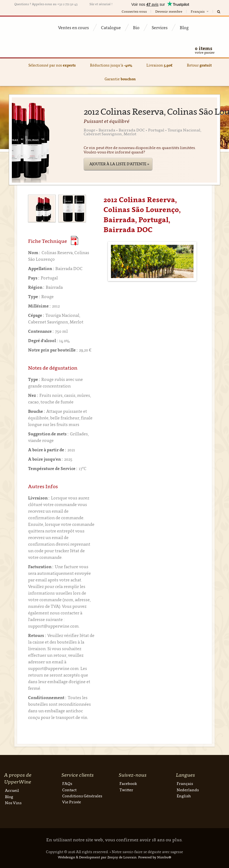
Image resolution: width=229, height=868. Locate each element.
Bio (136, 28)
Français (200, 11)
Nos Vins (13, 803)
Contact (69, 790)
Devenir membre (169, 11)
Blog (184, 28)
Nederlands (188, 790)
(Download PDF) (74, 241)
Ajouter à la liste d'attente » (119, 164)
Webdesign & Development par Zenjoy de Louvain (97, 857)
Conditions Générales (82, 796)
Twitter (126, 790)
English (184, 796)
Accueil (12, 790)
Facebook (128, 783)
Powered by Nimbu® (155, 857)
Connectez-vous (134, 11)
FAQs (67, 783)
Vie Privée (72, 802)
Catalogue (111, 28)
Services (160, 28)
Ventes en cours (73, 28)
